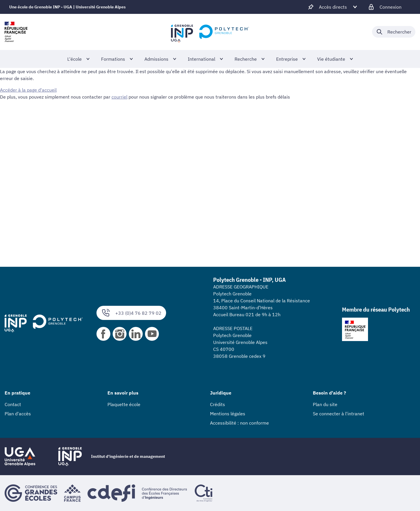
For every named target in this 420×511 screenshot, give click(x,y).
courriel (119, 97)
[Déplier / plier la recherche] (394, 32)
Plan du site (325, 404)
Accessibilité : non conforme (239, 423)
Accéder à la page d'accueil (28, 90)
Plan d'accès (18, 414)
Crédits (218, 404)
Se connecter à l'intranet (339, 414)
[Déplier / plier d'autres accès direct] (333, 7)
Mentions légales (228, 414)
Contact (13, 404)
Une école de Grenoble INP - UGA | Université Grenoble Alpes (67, 7)
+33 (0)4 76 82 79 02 (131, 313)
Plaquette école (124, 404)
